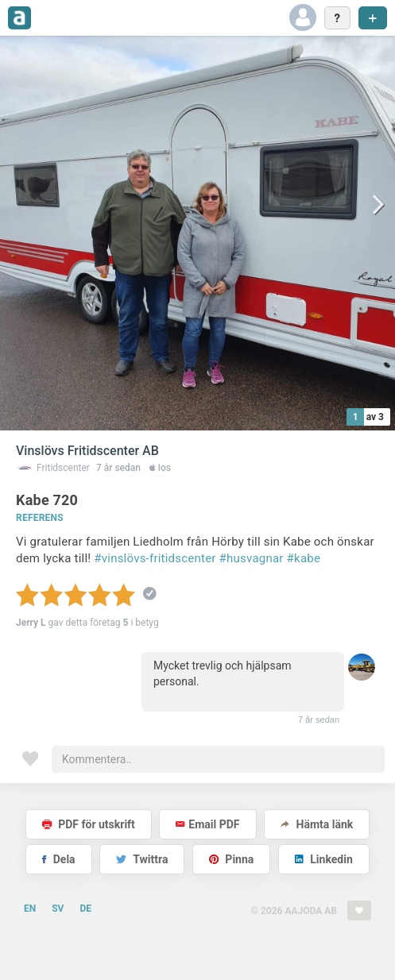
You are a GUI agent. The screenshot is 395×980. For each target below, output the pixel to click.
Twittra (142, 859)
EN (30, 909)
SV (58, 909)
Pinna (231, 859)
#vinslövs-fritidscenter (155, 558)
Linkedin (324, 859)
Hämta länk (317, 824)
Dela (58, 859)
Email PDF (207, 824)
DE (85, 909)
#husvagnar (252, 558)
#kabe (304, 558)
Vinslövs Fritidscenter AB (87, 451)
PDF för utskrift (89, 824)
